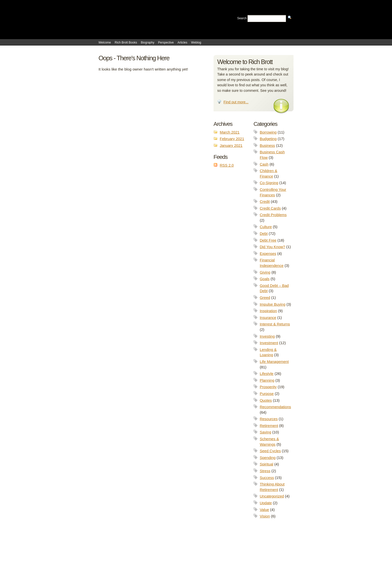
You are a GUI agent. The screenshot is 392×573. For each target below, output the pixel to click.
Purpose (267, 394)
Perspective (166, 43)
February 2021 (232, 139)
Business (267, 145)
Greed (265, 298)
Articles (182, 43)
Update (266, 503)
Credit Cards (270, 208)
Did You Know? (272, 247)
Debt (264, 233)
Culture (266, 227)
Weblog (196, 43)
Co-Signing (269, 183)
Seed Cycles (270, 451)
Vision (265, 516)
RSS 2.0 (227, 165)
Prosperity (268, 387)
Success (267, 478)
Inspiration (268, 311)
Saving (265, 432)
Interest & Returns (275, 324)
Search (242, 18)
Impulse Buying (273, 304)
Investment (269, 343)
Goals (265, 279)
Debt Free (268, 240)
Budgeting (268, 139)
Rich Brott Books (126, 43)
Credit (265, 201)
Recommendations (275, 407)
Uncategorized (272, 496)
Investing (267, 336)
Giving (265, 272)
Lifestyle (267, 374)
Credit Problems (273, 215)
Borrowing (268, 132)
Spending (268, 458)
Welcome (105, 43)
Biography (147, 43)
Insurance (268, 318)
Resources (269, 419)
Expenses (268, 253)
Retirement (269, 426)
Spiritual (266, 464)
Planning (267, 380)
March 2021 (230, 132)
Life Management (274, 362)
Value (264, 510)
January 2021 (231, 145)
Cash (264, 164)
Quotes (266, 400)
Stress (265, 471)
